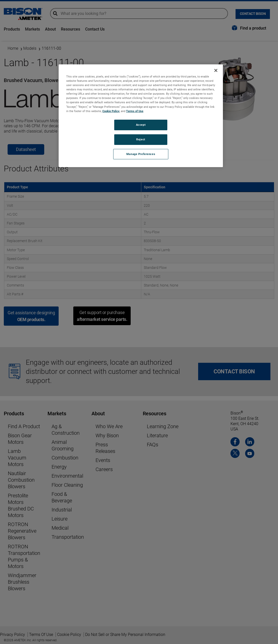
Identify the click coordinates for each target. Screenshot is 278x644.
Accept (141, 125)
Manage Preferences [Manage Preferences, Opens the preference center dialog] (141, 154)
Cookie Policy (111, 111)
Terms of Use (135, 111)
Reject (141, 139)
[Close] (216, 70)
